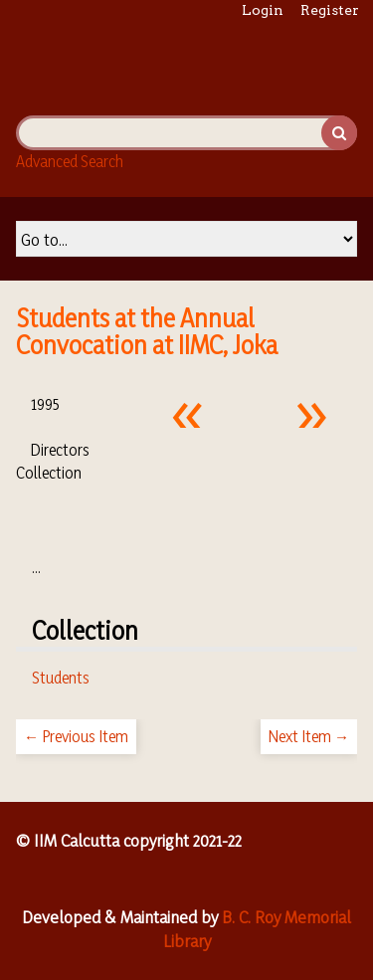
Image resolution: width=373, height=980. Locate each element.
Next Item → (309, 736)
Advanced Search (70, 161)
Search (339, 133)
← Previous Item (76, 736)
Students (61, 678)
